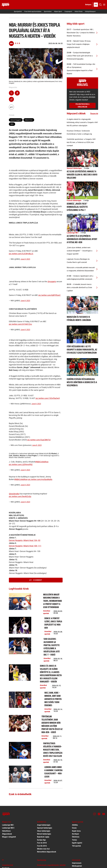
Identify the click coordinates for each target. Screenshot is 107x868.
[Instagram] (94, 763)
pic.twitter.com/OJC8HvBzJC (21, 254)
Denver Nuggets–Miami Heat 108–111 (25, 546)
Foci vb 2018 (42, 792)
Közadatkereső (78, 835)
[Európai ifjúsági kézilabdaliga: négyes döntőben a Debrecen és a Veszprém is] (82, 367)
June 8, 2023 (25, 259)
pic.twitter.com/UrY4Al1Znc (20, 324)
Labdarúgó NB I (73, 233)
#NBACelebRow (42, 462)
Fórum (40, 825)
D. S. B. (18, 43)
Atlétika (75, 774)
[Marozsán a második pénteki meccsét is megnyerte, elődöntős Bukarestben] (82, 269)
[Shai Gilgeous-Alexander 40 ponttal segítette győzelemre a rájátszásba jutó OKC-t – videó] (19, 636)
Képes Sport (58, 11)
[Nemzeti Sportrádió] (96, 5)
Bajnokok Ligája (43, 786)
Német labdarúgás (44, 783)
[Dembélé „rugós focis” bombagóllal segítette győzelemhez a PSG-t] (82, 190)
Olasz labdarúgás (44, 780)
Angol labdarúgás (44, 774)
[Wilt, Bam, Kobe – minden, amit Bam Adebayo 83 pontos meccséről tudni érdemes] (19, 672)
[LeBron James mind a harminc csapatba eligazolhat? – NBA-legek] (19, 725)
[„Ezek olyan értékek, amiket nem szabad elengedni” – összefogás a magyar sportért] (82, 251)
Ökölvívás (76, 786)
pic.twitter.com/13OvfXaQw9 (48, 398)
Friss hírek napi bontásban (33, 11)
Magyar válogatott (9, 786)
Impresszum (77, 812)
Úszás (74, 777)
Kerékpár (75, 783)
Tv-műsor (41, 828)
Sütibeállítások (78, 850)
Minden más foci (43, 798)
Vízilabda (6, 829)
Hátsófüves (6, 780)
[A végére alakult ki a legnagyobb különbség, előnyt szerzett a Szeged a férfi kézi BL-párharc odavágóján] (82, 122)
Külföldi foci (42, 771)
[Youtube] (104, 763)
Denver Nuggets (16, 120)
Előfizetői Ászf (77, 841)
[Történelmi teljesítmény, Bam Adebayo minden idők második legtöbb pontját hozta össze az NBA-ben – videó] (19, 689)
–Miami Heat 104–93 (31, 540)
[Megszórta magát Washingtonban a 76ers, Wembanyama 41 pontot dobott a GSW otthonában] (19, 601)
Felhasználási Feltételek (81, 847)
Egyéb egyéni (77, 792)
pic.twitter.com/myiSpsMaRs (40, 479)
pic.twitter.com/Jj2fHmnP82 (21, 464)
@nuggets (52, 282)
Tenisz (74, 789)
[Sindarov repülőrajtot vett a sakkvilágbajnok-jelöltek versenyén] (82, 278)
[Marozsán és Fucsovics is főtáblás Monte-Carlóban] (82, 305)
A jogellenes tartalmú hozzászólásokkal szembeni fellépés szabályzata (87, 819)
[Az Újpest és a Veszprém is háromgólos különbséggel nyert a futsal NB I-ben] (82, 222)
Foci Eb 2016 (42, 795)
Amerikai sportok (38, 608)
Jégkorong (6, 823)
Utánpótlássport (90, 11)
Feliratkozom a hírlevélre (82, 105)
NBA (12, 124)
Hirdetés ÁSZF (77, 838)
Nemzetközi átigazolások (47, 801)
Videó (39, 831)
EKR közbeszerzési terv (81, 826)
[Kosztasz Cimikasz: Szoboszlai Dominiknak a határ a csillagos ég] (82, 132)
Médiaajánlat (77, 815)
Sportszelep (42, 809)
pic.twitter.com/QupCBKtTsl (39, 440)
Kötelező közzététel (79, 823)
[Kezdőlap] (6, 5)
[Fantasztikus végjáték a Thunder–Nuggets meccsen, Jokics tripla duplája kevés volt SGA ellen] (19, 707)
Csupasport (68, 11)
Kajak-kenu (76, 780)
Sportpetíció (18, 11)
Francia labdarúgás (74, 200)
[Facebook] (99, 763)
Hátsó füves (79, 11)
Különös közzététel (79, 832)
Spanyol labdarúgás (74, 168)
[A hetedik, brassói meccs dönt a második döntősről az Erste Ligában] (82, 288)
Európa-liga (41, 789)
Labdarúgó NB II (8, 777)
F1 (3, 809)
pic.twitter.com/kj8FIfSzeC (50, 295)
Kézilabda (6, 817)
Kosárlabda (6, 820)
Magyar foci (7, 771)
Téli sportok (76, 795)
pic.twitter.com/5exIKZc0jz (20, 496)
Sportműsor (48, 11)
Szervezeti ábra (78, 829)
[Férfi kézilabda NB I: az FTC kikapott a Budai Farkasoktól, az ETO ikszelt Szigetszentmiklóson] (82, 334)
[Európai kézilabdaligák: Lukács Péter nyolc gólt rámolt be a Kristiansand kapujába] (82, 56)
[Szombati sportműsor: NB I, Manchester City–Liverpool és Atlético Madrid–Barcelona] (82, 33)
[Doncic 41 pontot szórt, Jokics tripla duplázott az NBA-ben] (19, 619)
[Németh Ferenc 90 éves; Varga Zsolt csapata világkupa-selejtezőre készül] (82, 44)
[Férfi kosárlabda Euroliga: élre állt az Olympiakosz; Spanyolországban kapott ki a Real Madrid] (82, 69)
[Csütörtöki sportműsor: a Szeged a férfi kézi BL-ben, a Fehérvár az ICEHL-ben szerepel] (82, 142)
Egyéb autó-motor (44, 822)
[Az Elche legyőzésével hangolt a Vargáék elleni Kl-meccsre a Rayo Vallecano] (82, 158)
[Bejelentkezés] (88, 5)
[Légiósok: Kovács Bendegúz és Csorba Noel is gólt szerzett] (82, 261)
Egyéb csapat (7, 832)
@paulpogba (14, 494)
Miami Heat (29, 120)
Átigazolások (7, 783)
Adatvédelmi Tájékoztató (81, 844)
